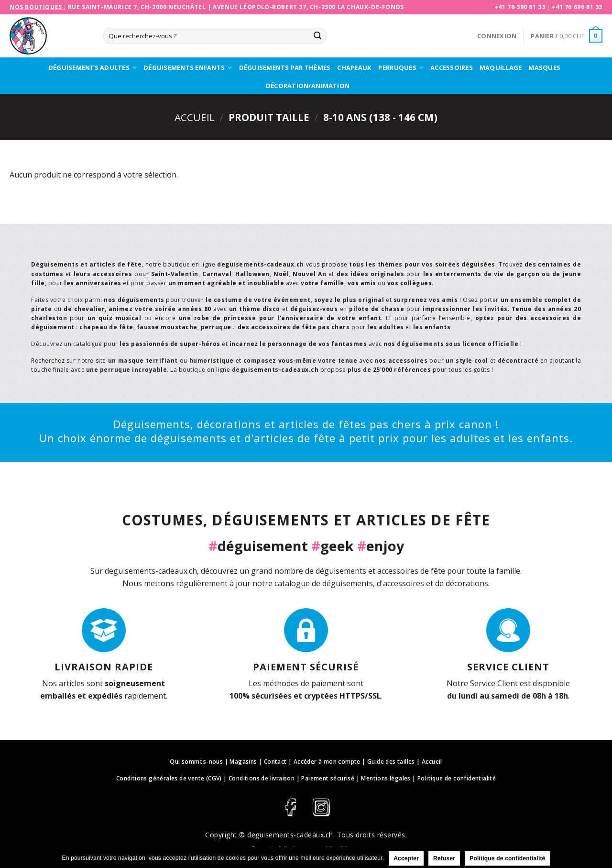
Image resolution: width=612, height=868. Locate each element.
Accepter (406, 858)
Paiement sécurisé (328, 778)
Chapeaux (354, 67)
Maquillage (501, 67)
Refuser (444, 858)
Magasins (243, 762)
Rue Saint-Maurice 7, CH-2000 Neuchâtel (137, 7)
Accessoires (452, 67)
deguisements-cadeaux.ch (290, 835)
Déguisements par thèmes (285, 67)
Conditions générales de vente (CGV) (169, 778)
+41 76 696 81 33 (577, 7)
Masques (544, 67)
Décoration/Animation (308, 86)
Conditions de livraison (262, 778)
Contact (275, 762)
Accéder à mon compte (327, 762)
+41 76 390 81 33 (520, 7)
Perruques (401, 68)
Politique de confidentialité (457, 778)
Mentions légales (386, 778)
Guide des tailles (391, 762)
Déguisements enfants (188, 68)
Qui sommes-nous (196, 762)
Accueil (195, 117)
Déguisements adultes (93, 68)
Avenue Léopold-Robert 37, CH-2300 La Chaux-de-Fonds (308, 7)
